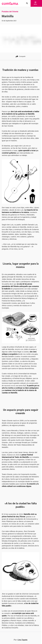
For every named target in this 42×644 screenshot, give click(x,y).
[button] (10, 3)
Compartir (21, 57)
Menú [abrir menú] (35, 3)
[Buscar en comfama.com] (26, 3)
